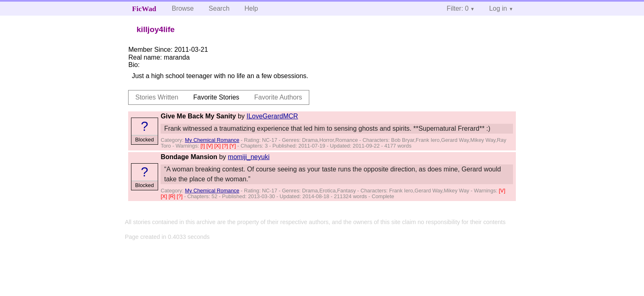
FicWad (144, 9)
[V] (210, 146)
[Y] (233, 146)
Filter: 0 (458, 8)
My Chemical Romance (212, 140)
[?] (226, 146)
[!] (203, 146)
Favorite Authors (278, 97)
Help (251, 8)
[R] (172, 196)
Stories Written (157, 97)
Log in (498, 8)
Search (219, 8)
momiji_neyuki (249, 157)
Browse (183, 8)
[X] (218, 146)
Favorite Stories (216, 97)
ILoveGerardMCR (272, 116)
